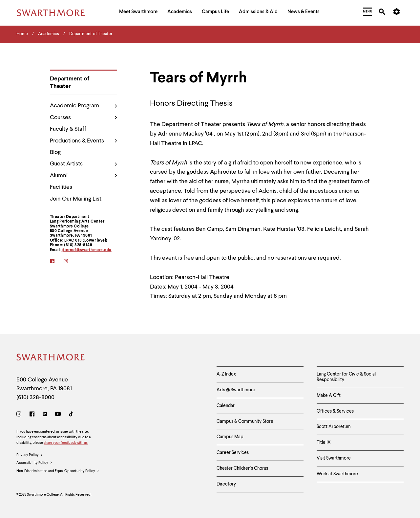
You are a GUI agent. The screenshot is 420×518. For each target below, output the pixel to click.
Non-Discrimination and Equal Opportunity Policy (58, 471)
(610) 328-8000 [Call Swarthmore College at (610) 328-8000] (35, 398)
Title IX (324, 442)
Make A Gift (329, 396)
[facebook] (57, 262)
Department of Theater (70, 83)
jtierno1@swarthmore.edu (87, 250)
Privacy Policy (30, 455)
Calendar (226, 406)
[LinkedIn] (45, 415)
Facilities (61, 187)
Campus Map (230, 437)
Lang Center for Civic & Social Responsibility (346, 377)
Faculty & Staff (68, 129)
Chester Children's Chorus (242, 468)
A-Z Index (226, 374)
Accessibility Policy (34, 463)
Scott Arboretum (334, 427)
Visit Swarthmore (334, 458)
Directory (226, 484)
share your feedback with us (66, 443)
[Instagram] (20, 415)
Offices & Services (335, 411)
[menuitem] (138, 13)
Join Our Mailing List (76, 199)
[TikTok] (71, 415)
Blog (55, 152)
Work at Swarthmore (337, 474)
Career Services (233, 453)
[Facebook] (32, 415)
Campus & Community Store (245, 421)
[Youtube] (58, 415)
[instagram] (70, 262)
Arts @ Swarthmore (236, 390)
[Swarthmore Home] (51, 358)
